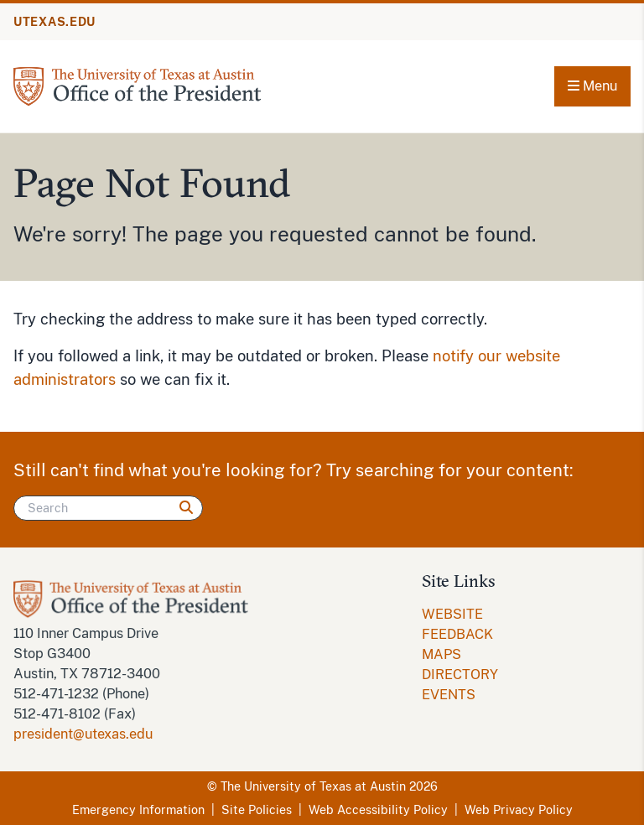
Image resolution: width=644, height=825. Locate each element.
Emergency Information (138, 810)
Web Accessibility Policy (378, 810)
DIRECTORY (460, 675)
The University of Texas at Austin (313, 786)
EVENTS (449, 695)
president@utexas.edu (83, 734)
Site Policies (257, 810)
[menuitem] (486, 625)
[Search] (108, 508)
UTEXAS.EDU (55, 22)
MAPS (441, 654)
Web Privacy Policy (519, 810)
